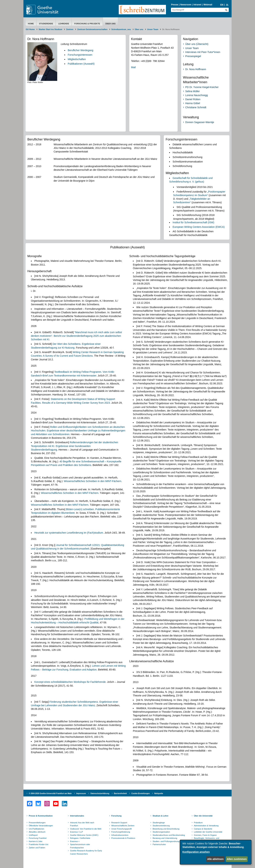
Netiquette (159, 793)
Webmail (208, 5)
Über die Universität (203, 816)
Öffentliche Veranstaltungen (41, 826)
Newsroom (186, 5)
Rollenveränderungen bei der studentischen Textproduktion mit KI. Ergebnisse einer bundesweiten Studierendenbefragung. (74, 446)
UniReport (33, 835)
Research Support (119, 823)
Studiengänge (159, 823)
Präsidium (198, 823)
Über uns (110, 24)
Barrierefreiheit (120, 793)
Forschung (117, 816)
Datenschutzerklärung (100, 793)
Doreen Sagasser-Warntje (200, 122)
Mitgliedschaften (77, 59)
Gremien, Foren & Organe (205, 835)
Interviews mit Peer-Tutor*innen (203, 52)
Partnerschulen (159, 844)
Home (31, 24)
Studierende (46, 24)
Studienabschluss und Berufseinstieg (169, 835)
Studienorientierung (161, 826)
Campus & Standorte (203, 829)
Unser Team (153, 29)
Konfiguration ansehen (196, 852)
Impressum (81, 793)
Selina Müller (193, 91)
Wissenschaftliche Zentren (123, 826)
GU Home (30, 29)
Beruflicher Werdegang (81, 50)
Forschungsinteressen (80, 55)
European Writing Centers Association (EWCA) (199, 227)
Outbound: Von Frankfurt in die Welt (86, 829)
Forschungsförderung (121, 832)
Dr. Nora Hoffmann (196, 69)
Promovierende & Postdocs (123, 838)
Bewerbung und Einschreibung (166, 829)
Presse (175, 5)
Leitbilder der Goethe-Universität (208, 832)
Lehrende (64, 24)
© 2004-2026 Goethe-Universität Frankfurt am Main (50, 793)
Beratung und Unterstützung (165, 838)
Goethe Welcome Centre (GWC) (84, 835)
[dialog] (216, 852)
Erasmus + (75, 841)
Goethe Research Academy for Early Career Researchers (86, 852)
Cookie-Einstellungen (141, 793)
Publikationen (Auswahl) (81, 64)
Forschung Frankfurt (38, 838)
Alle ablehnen (215, 859)
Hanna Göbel (193, 103)
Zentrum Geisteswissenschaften (92, 29)
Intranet (197, 5)
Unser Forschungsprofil (122, 829)
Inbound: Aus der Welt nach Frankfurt (82, 824)
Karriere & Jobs (36, 841)
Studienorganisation (161, 832)
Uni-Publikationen (36, 829)
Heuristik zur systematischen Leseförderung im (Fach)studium (69, 533)
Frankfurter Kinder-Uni (39, 844)
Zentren (70, 29)
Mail (133, 67)
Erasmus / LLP (77, 832)
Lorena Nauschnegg (197, 95)
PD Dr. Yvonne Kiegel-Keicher (202, 87)
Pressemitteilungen (37, 823)
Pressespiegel (193, 56)
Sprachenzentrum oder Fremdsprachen (80, 846)
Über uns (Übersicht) (197, 44)
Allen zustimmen (237, 859)
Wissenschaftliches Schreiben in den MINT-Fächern (93, 481)
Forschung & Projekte (87, 24)
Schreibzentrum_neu (121, 29)
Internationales (77, 816)
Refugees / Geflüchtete (80, 838)
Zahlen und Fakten (37, 848)
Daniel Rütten (193, 99)
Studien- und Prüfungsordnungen (167, 841)
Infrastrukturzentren (120, 835)
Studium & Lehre (160, 816)
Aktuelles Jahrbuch (37, 832)
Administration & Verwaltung (206, 826)
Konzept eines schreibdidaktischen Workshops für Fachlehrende (70, 682)
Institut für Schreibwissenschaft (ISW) (193, 222)
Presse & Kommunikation (41, 816)
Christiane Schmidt (196, 107)
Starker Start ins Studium (50, 29)
